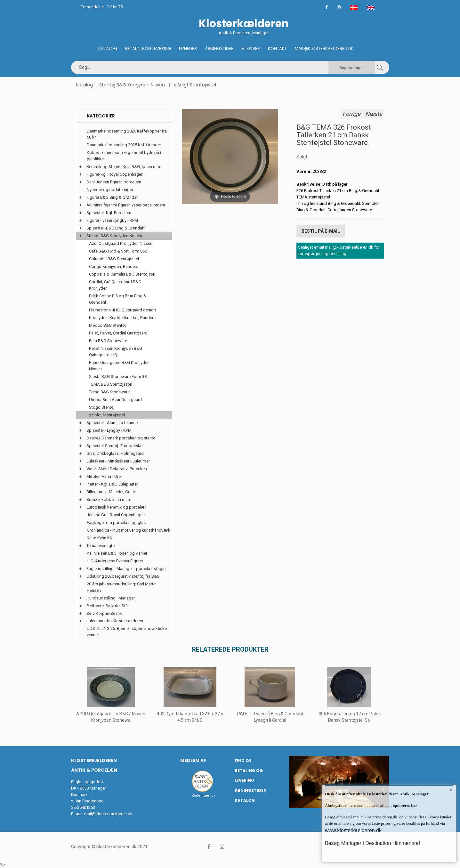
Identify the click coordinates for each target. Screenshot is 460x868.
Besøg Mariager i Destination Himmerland (372, 843)
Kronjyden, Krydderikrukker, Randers (122, 318)
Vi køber (251, 48)
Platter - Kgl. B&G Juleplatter (112, 484)
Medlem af (193, 760)
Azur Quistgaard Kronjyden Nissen (121, 243)
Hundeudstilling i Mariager (111, 598)
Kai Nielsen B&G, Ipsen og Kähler (117, 553)
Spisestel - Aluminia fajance (112, 423)
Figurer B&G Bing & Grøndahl (113, 197)
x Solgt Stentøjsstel (195, 85)
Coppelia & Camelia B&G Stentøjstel (122, 274)
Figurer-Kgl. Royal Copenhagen (115, 174)
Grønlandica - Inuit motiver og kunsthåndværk (129, 530)
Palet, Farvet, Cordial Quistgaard (118, 333)
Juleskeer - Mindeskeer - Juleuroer (118, 461)
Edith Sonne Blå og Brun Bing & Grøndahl (118, 299)
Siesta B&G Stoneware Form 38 (118, 377)
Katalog (108, 48)
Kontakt (277, 48)
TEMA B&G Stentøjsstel (111, 384)
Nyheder (188, 48)
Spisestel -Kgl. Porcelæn (109, 213)
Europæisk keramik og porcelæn (117, 507)
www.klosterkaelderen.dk (353, 830)
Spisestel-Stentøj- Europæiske (114, 446)
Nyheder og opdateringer (110, 190)
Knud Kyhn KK (100, 538)
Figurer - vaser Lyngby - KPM (112, 220)
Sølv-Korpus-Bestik (104, 613)
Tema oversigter (101, 546)
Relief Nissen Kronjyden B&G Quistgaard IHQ (116, 352)
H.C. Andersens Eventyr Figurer (115, 561)
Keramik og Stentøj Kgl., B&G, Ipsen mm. (124, 167)
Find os (243, 761)
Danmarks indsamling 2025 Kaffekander (124, 145)
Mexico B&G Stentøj (107, 325)
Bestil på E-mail (321, 231)
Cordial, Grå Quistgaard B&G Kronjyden (115, 285)
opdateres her (404, 805)
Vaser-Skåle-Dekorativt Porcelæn (117, 469)
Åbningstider (219, 48)
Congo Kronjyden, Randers (114, 266)
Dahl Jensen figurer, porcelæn (114, 182)
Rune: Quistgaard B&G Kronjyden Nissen (119, 366)
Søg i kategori (352, 68)
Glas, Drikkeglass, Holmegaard (115, 453)
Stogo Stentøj (102, 407)
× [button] (451, 790)
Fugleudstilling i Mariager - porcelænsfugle (126, 569)
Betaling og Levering (148, 48)
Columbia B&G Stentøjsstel (114, 259)
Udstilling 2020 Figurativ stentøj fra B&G (123, 576)
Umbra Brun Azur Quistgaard (115, 400)
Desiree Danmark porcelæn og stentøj (121, 438)
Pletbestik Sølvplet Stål (108, 606)
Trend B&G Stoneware (109, 392)
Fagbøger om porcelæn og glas (116, 522)
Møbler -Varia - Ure (104, 476)
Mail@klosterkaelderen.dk (324, 48)
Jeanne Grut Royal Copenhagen (116, 515)
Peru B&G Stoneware (108, 341)
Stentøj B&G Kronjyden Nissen (132, 85)
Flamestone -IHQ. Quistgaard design (122, 310)
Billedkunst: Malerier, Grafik (111, 492)
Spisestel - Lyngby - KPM (109, 430)
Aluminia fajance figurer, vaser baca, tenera (126, 205)
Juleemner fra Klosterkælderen (115, 621)
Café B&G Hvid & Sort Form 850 (118, 251)
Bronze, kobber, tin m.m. (109, 499)
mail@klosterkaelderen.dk (108, 814)
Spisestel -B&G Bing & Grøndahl (116, 228)
